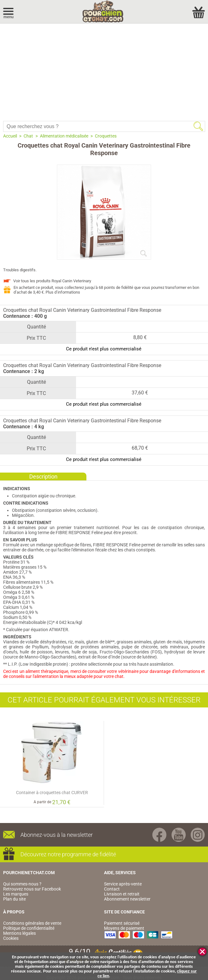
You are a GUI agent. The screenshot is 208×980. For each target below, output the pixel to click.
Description (43, 476)
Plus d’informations (63, 292)
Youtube (179, 835)
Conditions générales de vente (32, 923)
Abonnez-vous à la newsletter (57, 835)
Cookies (11, 938)
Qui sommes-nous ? (22, 884)
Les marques (16, 894)
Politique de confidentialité (29, 928)
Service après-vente (123, 884)
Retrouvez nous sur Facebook (32, 889)
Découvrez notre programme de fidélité (68, 854)
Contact (112, 889)
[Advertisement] (104, 71)
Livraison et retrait (122, 894)
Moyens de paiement (124, 928)
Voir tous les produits (52, 281)
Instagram (198, 835)
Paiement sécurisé (122, 923)
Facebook (159, 835)
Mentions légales (19, 933)
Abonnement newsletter (127, 899)
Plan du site (14, 899)
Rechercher (198, 126)
